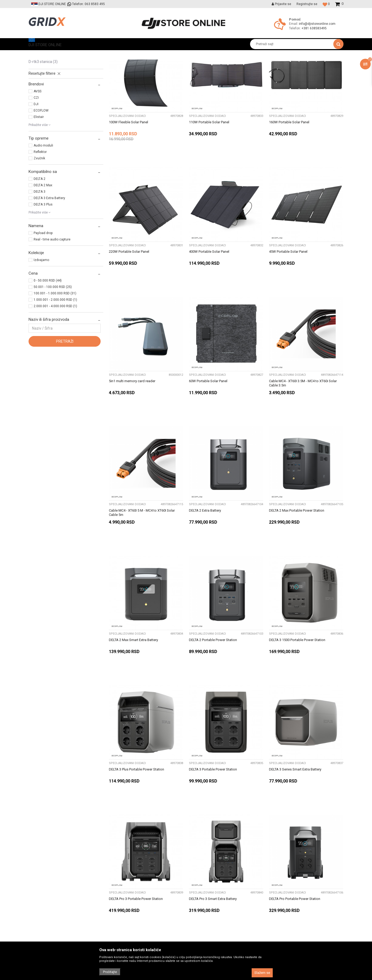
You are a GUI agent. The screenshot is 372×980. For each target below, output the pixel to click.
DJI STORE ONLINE (42, 54)
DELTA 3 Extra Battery (49, 248)
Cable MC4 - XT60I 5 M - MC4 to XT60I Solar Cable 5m (142, 562)
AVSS (37, 141)
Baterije (39, 82)
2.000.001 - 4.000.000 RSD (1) (55, 356)
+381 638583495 (314, 28)
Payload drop (43, 283)
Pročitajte (110, 972)
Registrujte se (307, 4)
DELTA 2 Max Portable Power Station (297, 560)
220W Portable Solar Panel (129, 301)
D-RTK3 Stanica (43, 112)
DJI (36, 154)
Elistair (39, 167)
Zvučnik (39, 208)
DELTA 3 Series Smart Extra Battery (295, 819)
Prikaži (288, 64)
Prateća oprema (92, 54)
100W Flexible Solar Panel (128, 172)
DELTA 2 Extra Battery (205, 560)
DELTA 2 (39, 229)
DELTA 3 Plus (43, 254)
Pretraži (65, 391)
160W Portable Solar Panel (289, 172)
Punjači (39, 88)
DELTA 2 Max (43, 235)
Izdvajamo (41, 310)
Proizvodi (68, 54)
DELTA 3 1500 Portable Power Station (297, 690)
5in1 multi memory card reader (132, 431)
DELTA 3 (39, 242)
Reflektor (40, 202)
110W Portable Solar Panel (209, 172)
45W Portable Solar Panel (288, 301)
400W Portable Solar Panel (209, 301)
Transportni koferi (46, 100)
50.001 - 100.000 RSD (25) (53, 337)
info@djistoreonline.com (317, 24)
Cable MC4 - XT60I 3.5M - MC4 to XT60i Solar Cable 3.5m (303, 433)
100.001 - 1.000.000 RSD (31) (55, 343)
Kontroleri (39, 76)
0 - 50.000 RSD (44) (48, 330)
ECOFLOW (41, 160)
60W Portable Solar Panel (208, 431)
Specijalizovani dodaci (52, 94)
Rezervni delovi (45, 106)
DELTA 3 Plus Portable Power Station (136, 819)
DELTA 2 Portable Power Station (213, 690)
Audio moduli (43, 195)
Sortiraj (203, 64)
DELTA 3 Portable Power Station (213, 819)
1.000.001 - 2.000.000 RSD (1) (55, 350)
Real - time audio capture (52, 289)
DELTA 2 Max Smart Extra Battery (133, 690)
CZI (36, 148)
